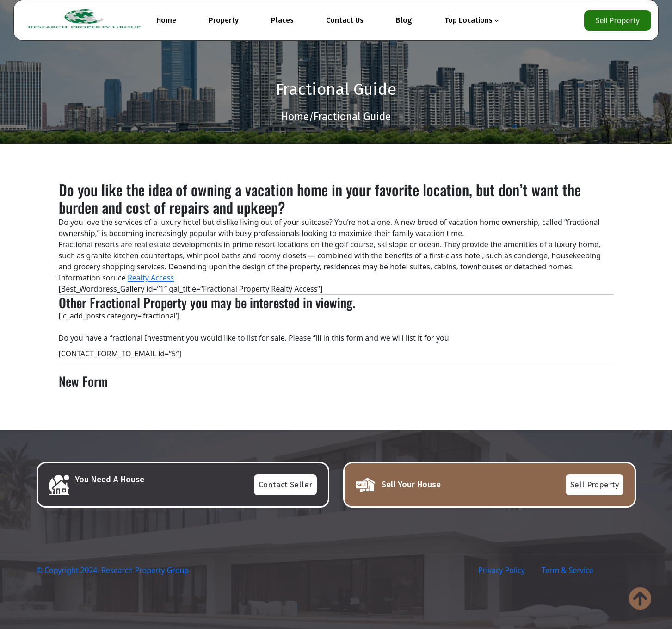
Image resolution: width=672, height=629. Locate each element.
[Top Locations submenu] (497, 20)
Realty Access (151, 278)
